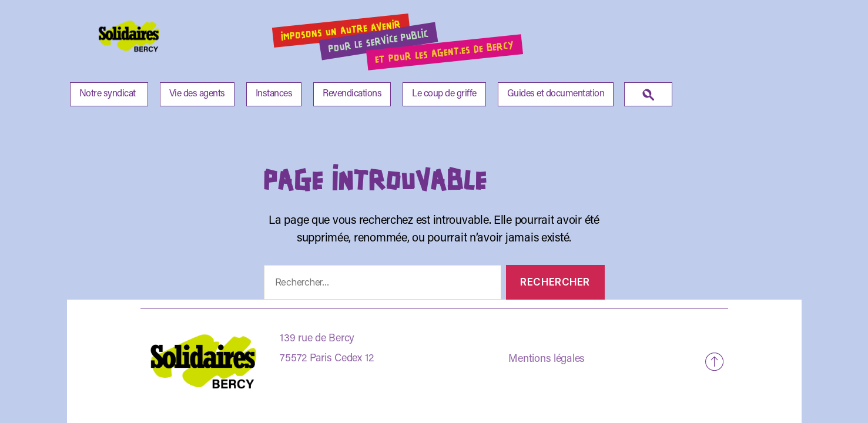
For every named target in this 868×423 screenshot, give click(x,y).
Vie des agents (197, 94)
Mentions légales (547, 360)
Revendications (352, 94)
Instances (274, 94)
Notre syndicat (108, 94)
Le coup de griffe (444, 94)
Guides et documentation (556, 94)
